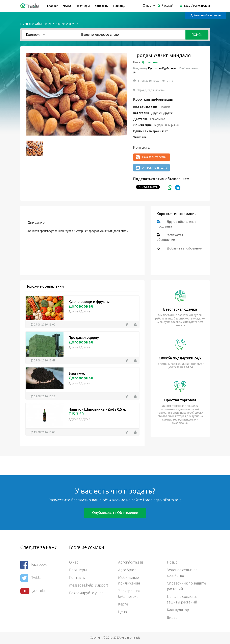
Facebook (33, 565)
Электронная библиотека (129, 594)
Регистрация (201, 6)
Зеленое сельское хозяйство (182, 573)
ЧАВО (67, 6)
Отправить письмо (151, 168)
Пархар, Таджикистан (151, 90)
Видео (172, 617)
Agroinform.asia (131, 562)
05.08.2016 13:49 (45, 360)
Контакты (101, 6)
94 (135, 72)
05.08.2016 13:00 (45, 325)
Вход (187, 6)
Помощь (119, 6)
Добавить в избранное (184, 248)
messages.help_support (89, 585)
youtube (33, 591)
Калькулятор (178, 610)
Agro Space (127, 570)
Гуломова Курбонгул (162, 68)
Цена (122, 612)
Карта (123, 604)
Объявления (43, 24)
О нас (74, 562)
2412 (170, 81)
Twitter (32, 578)
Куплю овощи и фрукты (89, 302)
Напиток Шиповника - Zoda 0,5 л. (97, 409)
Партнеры (83, 6)
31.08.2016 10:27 (149, 81)
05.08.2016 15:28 (45, 396)
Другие (60, 24)
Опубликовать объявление (115, 512)
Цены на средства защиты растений (182, 599)
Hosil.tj (172, 562)
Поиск (197, 35)
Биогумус (77, 373)
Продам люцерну (84, 337)
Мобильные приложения (129, 580)
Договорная (150, 62)
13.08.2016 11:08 (45, 432)
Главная (53, 6)
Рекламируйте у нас (86, 593)
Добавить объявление (206, 15)
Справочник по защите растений (186, 586)
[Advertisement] (73, 465)
